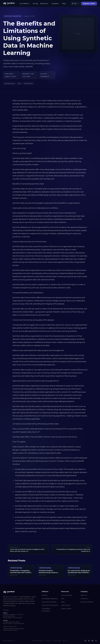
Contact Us (84, 599)
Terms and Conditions (38, 641)
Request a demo (89, 4)
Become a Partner (87, 602)
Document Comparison (50, 605)
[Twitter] (89, 641)
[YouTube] (92, 641)
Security (65, 641)
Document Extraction (49, 602)
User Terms (48, 641)
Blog (64, 4)
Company (56, 4)
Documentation (67, 595)
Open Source (66, 605)
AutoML (45, 595)
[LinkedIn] (85, 641)
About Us (84, 595)
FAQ (63, 599)
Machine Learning (13, 16)
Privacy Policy (57, 641)
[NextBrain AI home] (9, 4)
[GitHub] (96, 641)
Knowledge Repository (50, 599)
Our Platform (25, 4)
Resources (45, 4)
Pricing (35, 4)
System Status (66, 609)
